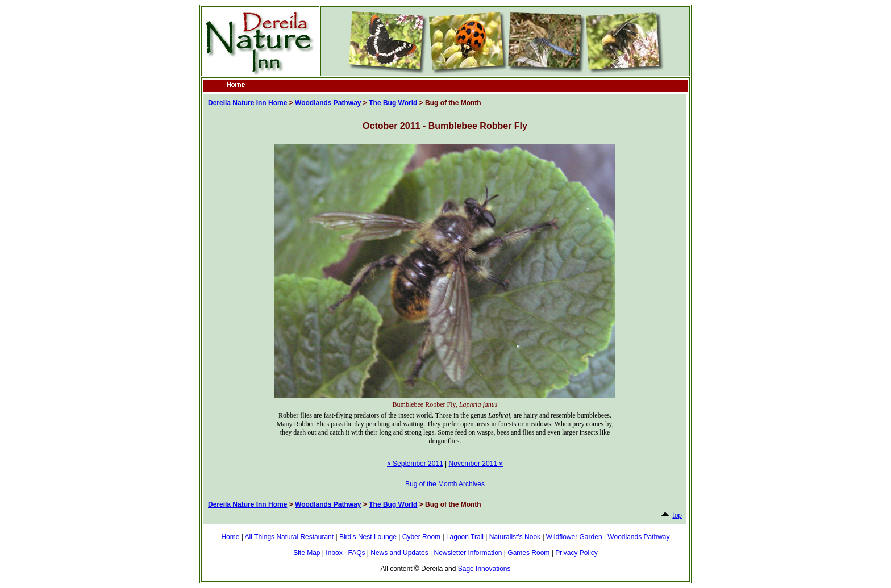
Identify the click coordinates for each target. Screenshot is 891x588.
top (677, 515)
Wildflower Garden (574, 537)
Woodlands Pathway (328, 103)
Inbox (334, 553)
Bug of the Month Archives (445, 484)
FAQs (356, 553)
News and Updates (399, 553)
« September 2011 (415, 464)
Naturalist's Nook (515, 537)
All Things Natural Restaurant (290, 537)
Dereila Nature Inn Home (247, 103)
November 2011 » (476, 464)
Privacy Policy (576, 553)
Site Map (307, 553)
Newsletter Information (468, 553)
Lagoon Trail (465, 537)
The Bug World (393, 103)
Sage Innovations (484, 569)
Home (230, 537)
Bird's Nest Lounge (368, 537)
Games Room (528, 553)
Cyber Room (421, 537)
